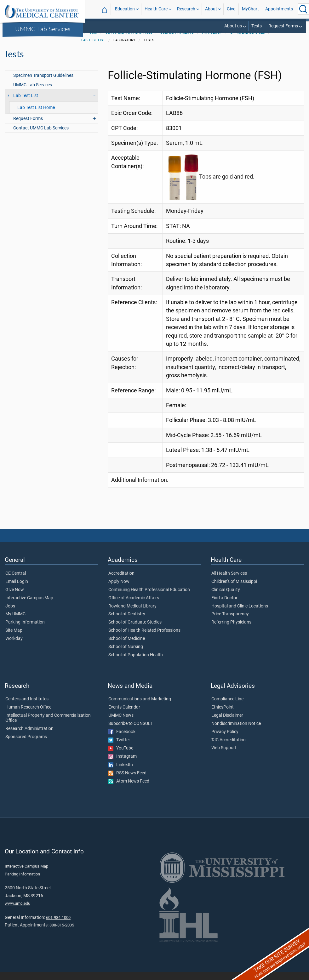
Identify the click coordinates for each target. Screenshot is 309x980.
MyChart (250, 9)
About (211, 9)
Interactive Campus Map (29, 606)
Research (186, 9)
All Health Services (229, 582)
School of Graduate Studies (135, 630)
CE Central (16, 582)
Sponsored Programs (26, 745)
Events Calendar (124, 715)
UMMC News (121, 724)
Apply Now (119, 590)
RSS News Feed (127, 781)
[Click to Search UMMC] (303, 9)
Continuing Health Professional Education (149, 598)
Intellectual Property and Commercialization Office (48, 726)
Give (231, 9)
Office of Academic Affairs (134, 606)
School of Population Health (136, 663)
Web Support (224, 756)
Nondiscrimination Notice (236, 732)
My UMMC (15, 622)
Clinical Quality (226, 598)
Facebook (122, 740)
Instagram (123, 765)
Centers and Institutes (27, 707)
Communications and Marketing (140, 707)
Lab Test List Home (36, 116)
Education (125, 9)
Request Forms (283, 26)
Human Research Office (28, 715)
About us (233, 26)
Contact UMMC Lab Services (41, 136)
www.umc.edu (17, 912)
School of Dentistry (127, 622)
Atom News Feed (129, 789)
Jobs (10, 614)
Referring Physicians (231, 630)
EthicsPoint (223, 715)
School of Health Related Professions (144, 639)
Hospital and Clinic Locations (240, 614)
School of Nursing (126, 655)
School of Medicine (127, 647)
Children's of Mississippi (234, 590)
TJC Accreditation (229, 748)
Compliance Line (227, 707)
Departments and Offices (129, 41)
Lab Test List (93, 48)
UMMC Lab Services (43, 29)
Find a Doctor (224, 606)
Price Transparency (230, 622)
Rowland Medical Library (132, 614)
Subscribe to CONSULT (130, 732)
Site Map (14, 639)
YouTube (121, 756)
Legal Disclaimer (227, 724)
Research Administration (29, 737)
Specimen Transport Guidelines (43, 84)
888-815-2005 (62, 933)
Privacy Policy (225, 740)
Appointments (279, 9)
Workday (14, 647)
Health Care (156, 9)
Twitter (119, 748)
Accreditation (121, 582)
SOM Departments (177, 41)
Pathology (212, 41)
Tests (257, 26)
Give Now (15, 598)
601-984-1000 (58, 926)
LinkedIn (121, 773)
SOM (93, 41)
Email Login (17, 590)
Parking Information (25, 630)
